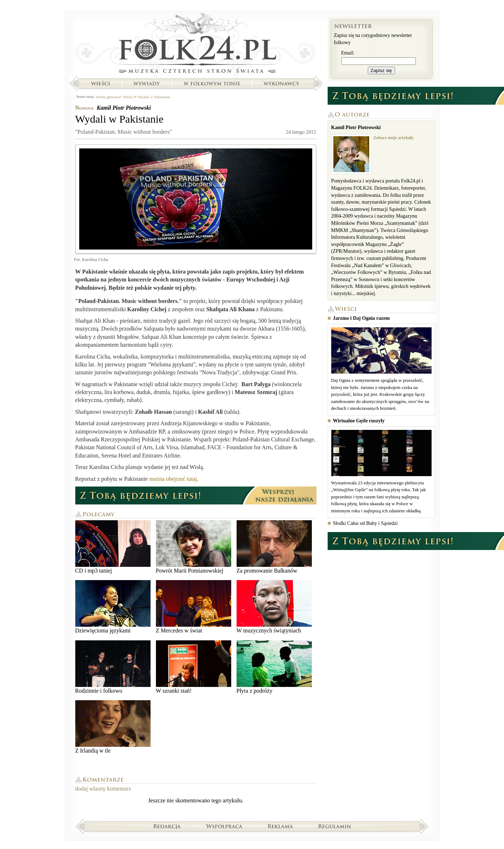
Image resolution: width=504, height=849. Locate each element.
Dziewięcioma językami (113, 607)
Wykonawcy (282, 84)
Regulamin (335, 826)
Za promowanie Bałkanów (274, 547)
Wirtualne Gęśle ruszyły (359, 421)
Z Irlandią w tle (113, 727)
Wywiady (147, 84)
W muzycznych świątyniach (274, 607)
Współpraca (224, 826)
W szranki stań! (194, 667)
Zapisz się (381, 70)
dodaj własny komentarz (103, 789)
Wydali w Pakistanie (154, 97)
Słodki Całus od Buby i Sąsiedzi (365, 523)
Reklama (280, 826)
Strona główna (196, 45)
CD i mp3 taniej (113, 547)
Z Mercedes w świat (194, 607)
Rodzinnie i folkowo (113, 667)
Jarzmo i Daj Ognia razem (362, 318)
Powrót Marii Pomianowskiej (194, 547)
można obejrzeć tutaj (173, 479)
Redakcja (167, 826)
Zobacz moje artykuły (394, 138)
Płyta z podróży (274, 667)
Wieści (100, 84)
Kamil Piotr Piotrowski (124, 108)
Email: (348, 53)
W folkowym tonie (212, 84)
